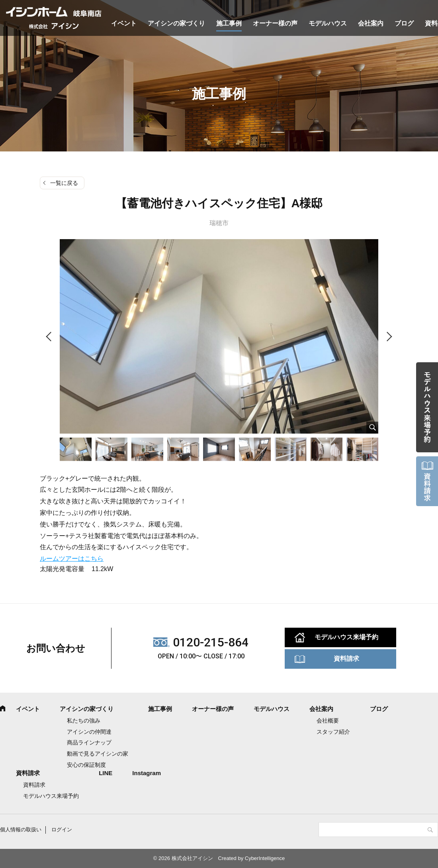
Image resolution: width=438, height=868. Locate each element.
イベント (124, 23)
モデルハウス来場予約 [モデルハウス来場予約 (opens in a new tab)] (51, 796)
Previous (50, 337)
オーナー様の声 (275, 23)
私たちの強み (84, 721)
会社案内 (371, 23)
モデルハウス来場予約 (346, 637)
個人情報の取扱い (21, 830)
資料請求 (346, 659)
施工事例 (229, 23)
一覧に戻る (64, 183)
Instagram (147, 773)
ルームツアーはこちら (72, 559)
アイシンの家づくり (176, 23)
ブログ (404, 23)
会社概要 (328, 721)
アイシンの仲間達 (89, 732)
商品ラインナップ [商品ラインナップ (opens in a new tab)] (89, 742)
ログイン (62, 830)
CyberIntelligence (265, 858)
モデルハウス (328, 23)
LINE (106, 773)
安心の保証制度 (86, 765)
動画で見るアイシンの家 (98, 754)
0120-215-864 (211, 642)
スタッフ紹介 (333, 732)
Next (388, 337)
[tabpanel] (219, 336)
